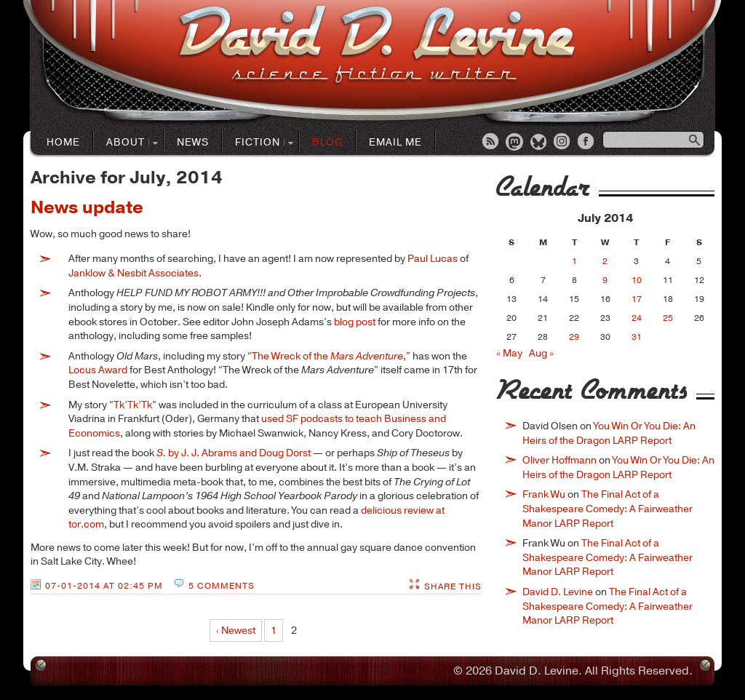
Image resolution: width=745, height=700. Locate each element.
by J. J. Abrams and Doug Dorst (234, 453)
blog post (355, 322)
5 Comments (222, 586)
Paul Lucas (433, 259)
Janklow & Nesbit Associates (134, 273)
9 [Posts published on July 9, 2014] (605, 280)
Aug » (541, 353)
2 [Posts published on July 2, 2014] (605, 261)
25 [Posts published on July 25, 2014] (668, 318)
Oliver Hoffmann (559, 460)
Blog (327, 142)
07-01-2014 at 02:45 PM (104, 586)
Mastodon (515, 143)
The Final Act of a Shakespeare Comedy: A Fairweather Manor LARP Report (607, 509)
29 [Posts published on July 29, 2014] (574, 337)
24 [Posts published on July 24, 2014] (637, 318)
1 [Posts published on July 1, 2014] (574, 261)
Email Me (395, 142)
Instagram (563, 143)
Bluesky (539, 143)
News (193, 142)
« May (509, 353)
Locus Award (98, 370)
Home (63, 142)
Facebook (587, 143)
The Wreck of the (327, 356)
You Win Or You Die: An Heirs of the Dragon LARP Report (609, 433)
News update (87, 207)
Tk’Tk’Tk (133, 405)
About (126, 143)
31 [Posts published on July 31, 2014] (637, 337)
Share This (453, 586)
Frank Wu (544, 494)
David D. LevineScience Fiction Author (377, 45)
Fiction (258, 143)
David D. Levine (558, 592)
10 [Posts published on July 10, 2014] (637, 280)
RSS (491, 143)
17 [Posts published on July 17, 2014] (637, 299)
